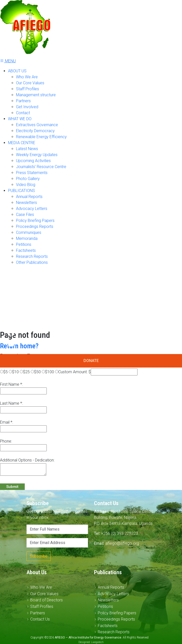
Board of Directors (46, 600)
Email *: (6, 422)
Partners (23, 101)
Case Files (25, 215)
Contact (23, 113)
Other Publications (32, 262)
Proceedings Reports (35, 227)
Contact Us (40, 619)
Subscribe (39, 556)
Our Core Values (30, 83)
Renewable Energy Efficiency (41, 137)
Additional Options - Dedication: (27, 460)
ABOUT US (17, 71)
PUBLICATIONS (21, 191)
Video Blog (26, 185)
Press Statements (32, 173)
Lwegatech (97, 642)
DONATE (91, 361)
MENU (8, 61)
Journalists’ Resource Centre (41, 167)
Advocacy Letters (32, 209)
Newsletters (26, 203)
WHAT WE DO (20, 119)
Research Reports (32, 256)
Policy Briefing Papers (35, 221)
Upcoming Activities (33, 161)
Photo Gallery (28, 179)
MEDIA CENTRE (22, 143)
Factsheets (26, 250)
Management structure (36, 95)
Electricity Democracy (35, 131)
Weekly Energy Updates (37, 155)
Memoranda (27, 238)
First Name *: (11, 384)
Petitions (24, 244)
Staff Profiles (27, 89)
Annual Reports (29, 197)
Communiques (29, 232)
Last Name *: (11, 403)
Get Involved (27, 107)
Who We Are (27, 77)
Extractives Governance (37, 125)
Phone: (6, 441)
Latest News (27, 149)
